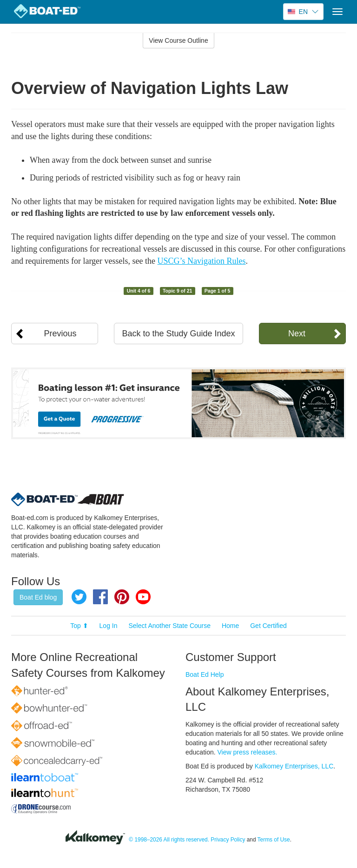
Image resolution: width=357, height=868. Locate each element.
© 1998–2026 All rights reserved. (169, 840)
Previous (60, 334)
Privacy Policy (228, 840)
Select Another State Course (169, 626)
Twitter (79, 597)
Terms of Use (274, 840)
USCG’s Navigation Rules (202, 261)
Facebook (100, 597)
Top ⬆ (79, 626)
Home (230, 626)
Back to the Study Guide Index (178, 334)
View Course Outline (178, 40)
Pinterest (122, 597)
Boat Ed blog (38, 597)
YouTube (143, 597)
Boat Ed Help (205, 674)
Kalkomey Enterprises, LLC (294, 766)
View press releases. (248, 752)
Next (297, 334)
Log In (109, 626)
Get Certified (268, 626)
